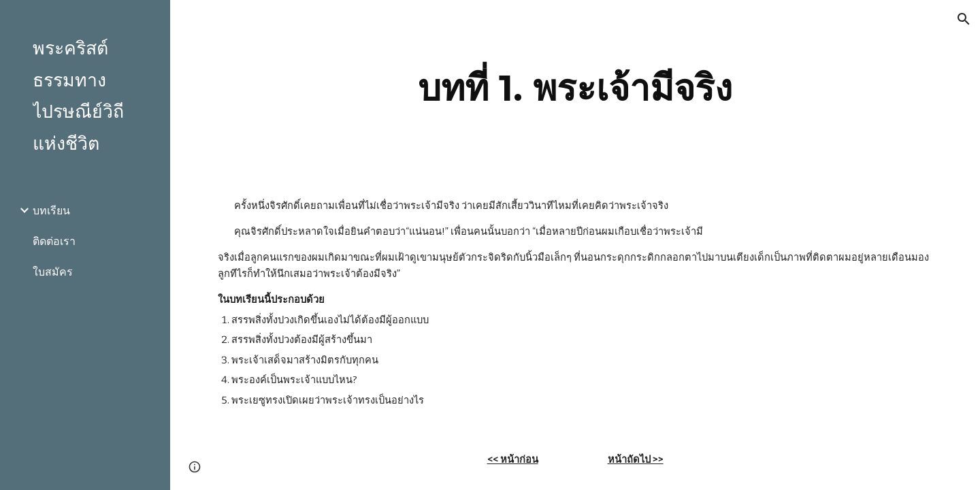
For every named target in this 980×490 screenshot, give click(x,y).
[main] (575, 88)
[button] (964, 19)
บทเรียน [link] (51, 211)
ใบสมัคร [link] (53, 272)
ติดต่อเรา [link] (54, 241)
